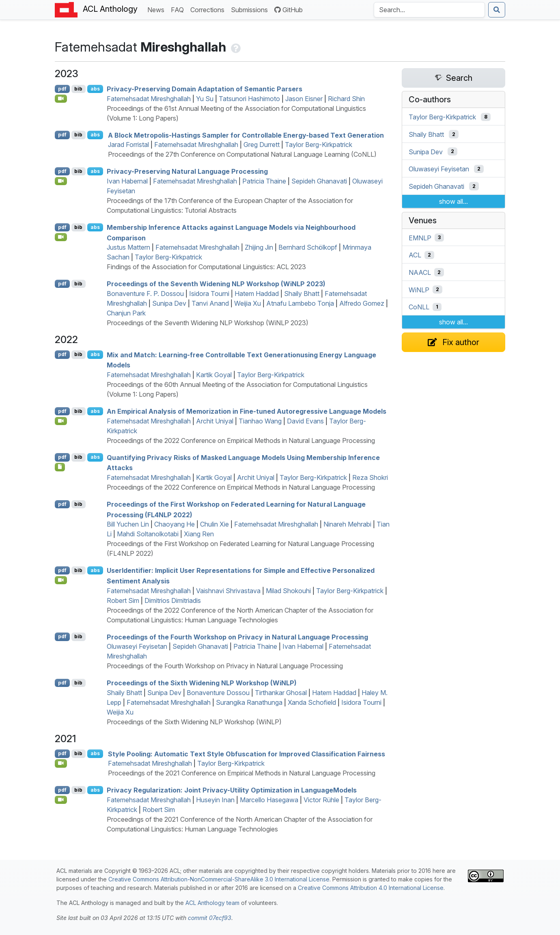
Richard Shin (346, 99)
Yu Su (205, 99)
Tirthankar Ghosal (281, 693)
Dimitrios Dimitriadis (173, 600)
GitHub (289, 10)
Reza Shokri (370, 477)
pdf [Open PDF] (62, 89)
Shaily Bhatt (302, 294)
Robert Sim (123, 600)
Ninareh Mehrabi (347, 524)
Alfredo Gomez (362, 303)
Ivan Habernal (127, 181)
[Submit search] (497, 10)
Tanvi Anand (210, 303)
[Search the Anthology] (429, 10)
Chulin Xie (214, 524)
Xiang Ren (199, 534)
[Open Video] (61, 99)
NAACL (420, 272)
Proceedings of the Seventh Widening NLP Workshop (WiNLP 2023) (216, 284)
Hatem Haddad (257, 294)
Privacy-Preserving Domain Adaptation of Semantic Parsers (205, 89)
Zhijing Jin (259, 247)
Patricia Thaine (264, 181)
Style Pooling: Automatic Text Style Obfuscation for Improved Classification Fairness (247, 754)
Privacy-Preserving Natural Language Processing (187, 171)
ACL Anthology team (212, 903)
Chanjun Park (126, 313)
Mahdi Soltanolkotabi (148, 534)
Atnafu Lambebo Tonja (300, 303)
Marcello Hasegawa (269, 800)
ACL (415, 255)
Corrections (209, 9)
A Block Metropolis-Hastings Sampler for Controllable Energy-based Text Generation (246, 135)
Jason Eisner (304, 99)
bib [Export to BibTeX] (78, 89)
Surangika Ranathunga (249, 702)
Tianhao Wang (260, 421)
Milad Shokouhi (288, 591)
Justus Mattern (128, 247)
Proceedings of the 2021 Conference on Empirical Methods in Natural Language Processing (242, 773)
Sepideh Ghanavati (319, 181)
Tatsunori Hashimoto (249, 99)
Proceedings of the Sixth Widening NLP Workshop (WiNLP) (202, 683)
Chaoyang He (174, 524)
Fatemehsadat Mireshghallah (149, 99)
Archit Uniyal (215, 421)
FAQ (179, 9)
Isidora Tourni (209, 294)
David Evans (305, 421)
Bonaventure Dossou (218, 693)
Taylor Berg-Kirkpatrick (319, 145)
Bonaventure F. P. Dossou (145, 294)
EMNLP (420, 238)
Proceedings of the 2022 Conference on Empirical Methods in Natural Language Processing (241, 441)
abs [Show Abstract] (95, 89)
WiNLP (419, 289)
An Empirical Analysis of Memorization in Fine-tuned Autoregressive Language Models (247, 411)
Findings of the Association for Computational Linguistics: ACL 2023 (206, 267)
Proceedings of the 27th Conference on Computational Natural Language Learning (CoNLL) (242, 154)
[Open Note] (60, 467)
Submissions (251, 9)
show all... (453, 201)
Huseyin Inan (215, 800)
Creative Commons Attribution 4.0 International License (371, 888)
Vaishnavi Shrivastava (228, 591)
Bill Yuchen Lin (128, 524)
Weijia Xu (248, 303)
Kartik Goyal (214, 375)
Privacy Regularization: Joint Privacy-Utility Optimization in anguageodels (232, 790)
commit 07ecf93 (210, 918)
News (157, 9)
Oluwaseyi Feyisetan (137, 646)
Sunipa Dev (169, 303)
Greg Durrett (262, 145)
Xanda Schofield (312, 702)
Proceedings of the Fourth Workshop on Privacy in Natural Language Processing (237, 637)
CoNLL (419, 307)
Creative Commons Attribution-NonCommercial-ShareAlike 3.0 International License (219, 879)
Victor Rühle (321, 800)
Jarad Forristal (128, 145)
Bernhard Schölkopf (308, 247)
